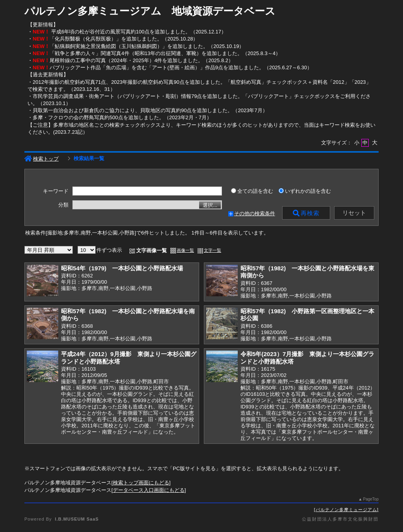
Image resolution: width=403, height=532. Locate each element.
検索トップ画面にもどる (141, 483)
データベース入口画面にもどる (149, 490)
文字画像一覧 (152, 250)
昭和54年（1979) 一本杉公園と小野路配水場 (122, 268)
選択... (210, 205)
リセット (354, 213)
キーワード (56, 191)
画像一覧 (185, 250)
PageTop (371, 499)
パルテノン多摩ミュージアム (346, 510)
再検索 (306, 213)
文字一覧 (213, 250)
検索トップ (42, 159)
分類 (63, 205)
